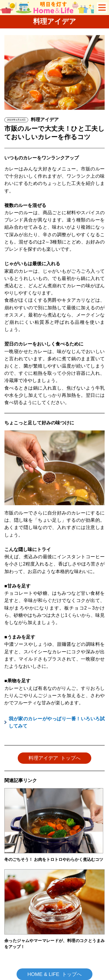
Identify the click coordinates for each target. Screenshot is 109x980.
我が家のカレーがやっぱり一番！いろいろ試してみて (57, 722)
